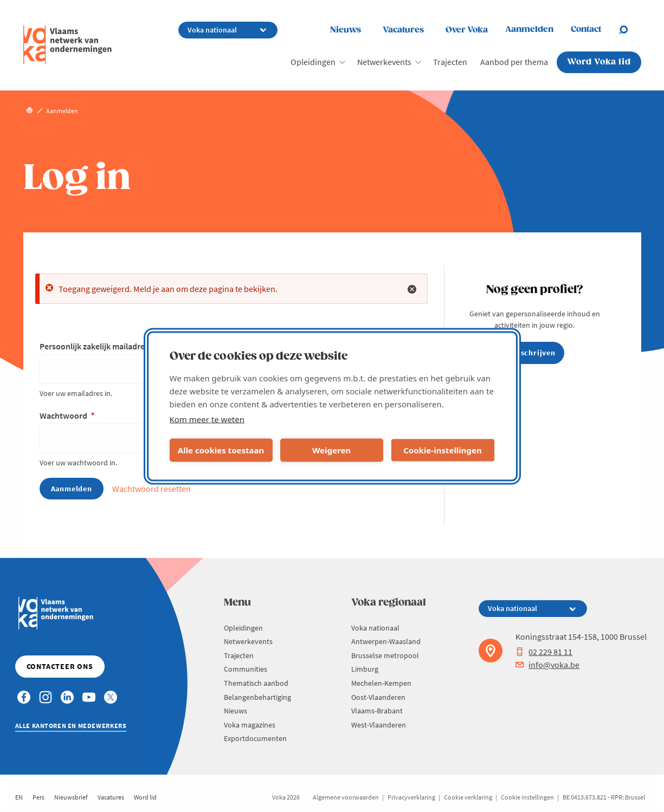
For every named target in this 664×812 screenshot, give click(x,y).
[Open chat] (630, 30)
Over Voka (467, 30)
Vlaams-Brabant (377, 711)
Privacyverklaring (411, 797)
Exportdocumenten (255, 738)
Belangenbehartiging (257, 697)
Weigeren (331, 450)
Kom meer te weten (207, 419)
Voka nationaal (375, 628)
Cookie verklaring (468, 797)
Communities (246, 669)
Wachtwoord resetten (152, 489)
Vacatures (403, 30)
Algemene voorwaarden (346, 797)
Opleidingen (313, 62)
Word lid (145, 797)
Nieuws (346, 30)
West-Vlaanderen (379, 725)
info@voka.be (547, 665)
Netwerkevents (384, 62)
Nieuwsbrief (71, 797)
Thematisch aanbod (256, 683)
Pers (38, 797)
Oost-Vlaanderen (378, 697)
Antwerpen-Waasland (386, 641)
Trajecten (450, 62)
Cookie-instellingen (443, 450)
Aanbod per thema (514, 62)
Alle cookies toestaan (221, 450)
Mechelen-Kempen (381, 683)
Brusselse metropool (385, 655)
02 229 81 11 (544, 652)
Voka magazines (250, 725)
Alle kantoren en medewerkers (71, 726)
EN (19, 797)
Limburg (365, 669)
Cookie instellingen (527, 797)
